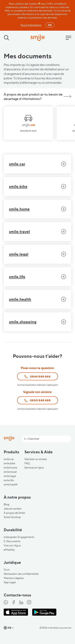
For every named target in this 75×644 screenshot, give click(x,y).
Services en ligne (34, 468)
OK (50, 25)
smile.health (11, 484)
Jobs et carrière (12, 509)
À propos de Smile (14, 513)
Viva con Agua (12, 545)
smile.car (9, 459)
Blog (7, 504)
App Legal (10, 582)
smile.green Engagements (19, 537)
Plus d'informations (31, 25)
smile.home (10, 468)
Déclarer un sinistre (36, 459)
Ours (7, 570)
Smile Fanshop (12, 517)
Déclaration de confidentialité (21, 574)
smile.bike (9, 463)
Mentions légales (14, 578)
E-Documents (12, 541)
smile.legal (10, 476)
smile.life (9, 480)
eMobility (9, 550)
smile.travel (10, 472)
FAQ (27, 463)
